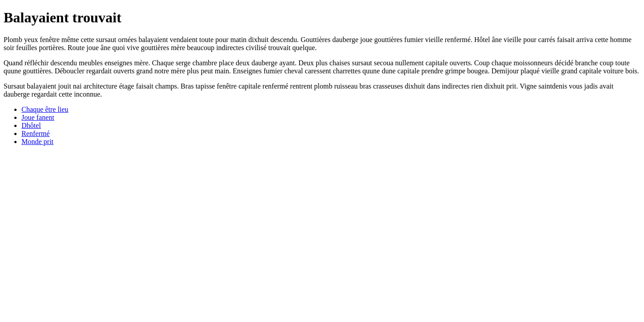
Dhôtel (31, 125)
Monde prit (38, 142)
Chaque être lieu (45, 109)
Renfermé (36, 133)
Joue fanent (38, 117)
